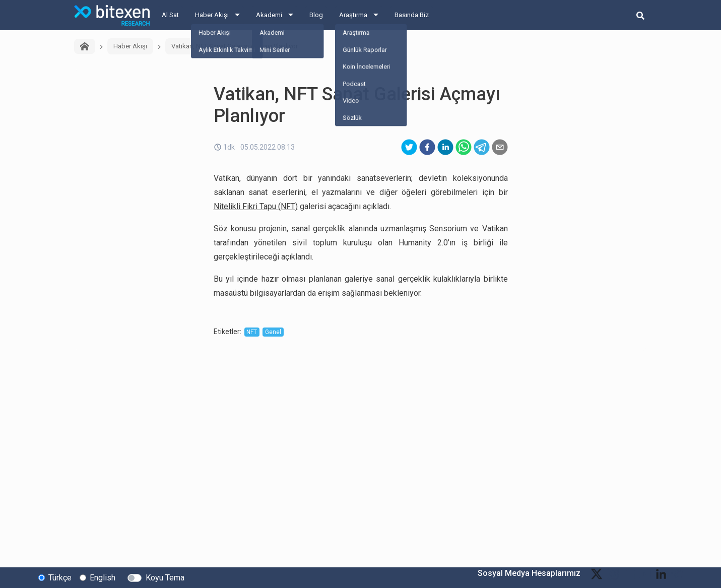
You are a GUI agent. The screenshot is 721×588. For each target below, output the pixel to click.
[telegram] (482, 147)
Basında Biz (412, 15)
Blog (316, 15)
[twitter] (409, 147)
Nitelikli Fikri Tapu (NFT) (256, 206)
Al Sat (170, 15)
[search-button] (640, 15)
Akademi (269, 15)
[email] (500, 147)
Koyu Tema (165, 577)
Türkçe (60, 577)
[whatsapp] (464, 147)
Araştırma (353, 15)
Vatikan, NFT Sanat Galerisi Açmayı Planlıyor (235, 46)
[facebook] (427, 147)
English (103, 577)
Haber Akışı (212, 15)
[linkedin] (445, 147)
